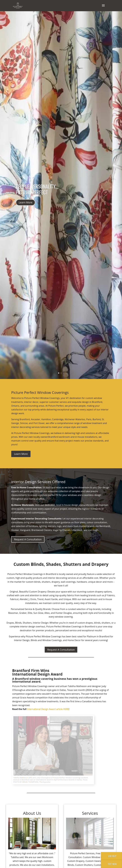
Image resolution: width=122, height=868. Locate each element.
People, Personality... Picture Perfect (37, 189)
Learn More (26, 202)
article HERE (62, 709)
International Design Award (42, 709)
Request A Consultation (28, 539)
